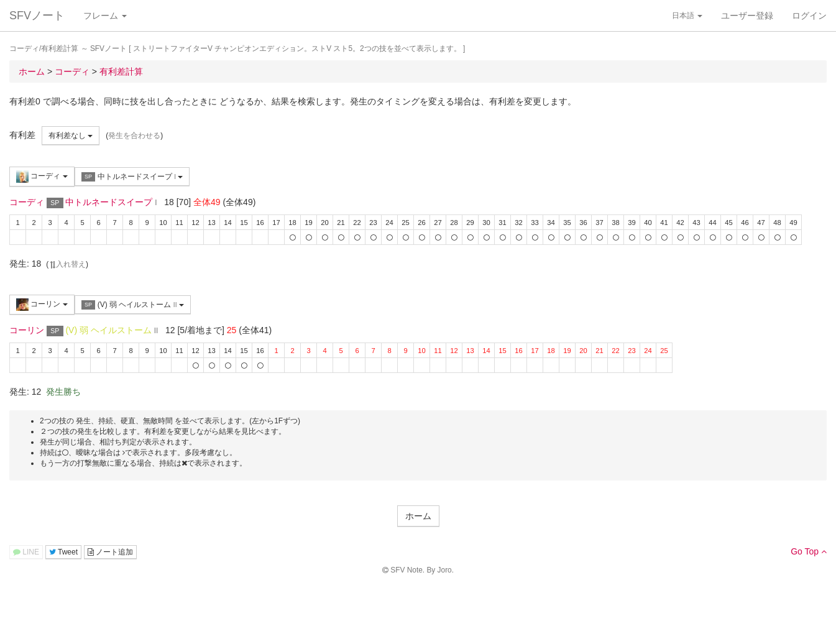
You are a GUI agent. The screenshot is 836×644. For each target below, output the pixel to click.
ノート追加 (110, 552)
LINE (26, 552)
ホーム (418, 516)
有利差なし (71, 136)
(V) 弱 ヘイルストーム (133, 305)
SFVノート (37, 16)
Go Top (809, 551)
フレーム (105, 16)
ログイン (809, 16)
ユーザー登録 (747, 16)
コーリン (42, 305)
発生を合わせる (134, 136)
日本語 (687, 16)
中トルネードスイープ (132, 177)
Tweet (63, 552)
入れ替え (67, 264)
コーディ (42, 177)
